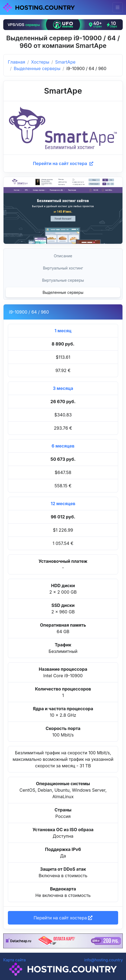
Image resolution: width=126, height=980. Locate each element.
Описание (63, 256)
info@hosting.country (104, 960)
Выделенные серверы (37, 68)
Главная (17, 62)
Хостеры (40, 62)
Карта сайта (14, 960)
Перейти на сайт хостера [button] (63, 918)
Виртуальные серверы (63, 280)
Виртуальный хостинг (63, 268)
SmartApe (65, 62)
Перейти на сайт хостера (63, 163)
